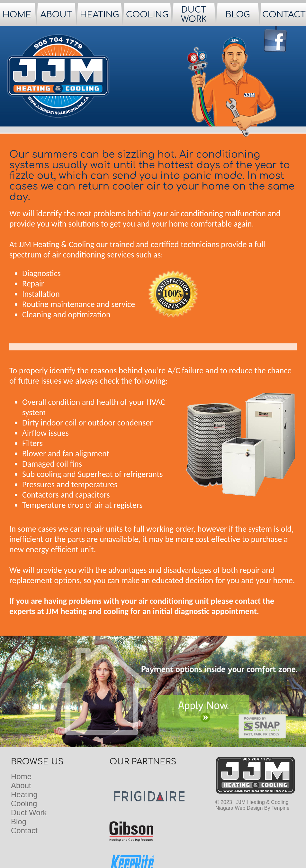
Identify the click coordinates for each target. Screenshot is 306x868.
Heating (24, 794)
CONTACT (284, 15)
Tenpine (281, 808)
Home (21, 776)
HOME (17, 15)
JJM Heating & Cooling (262, 802)
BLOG (238, 15)
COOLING (147, 15)
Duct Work (29, 812)
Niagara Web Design (239, 808)
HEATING (99, 15)
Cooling (24, 803)
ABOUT (56, 15)
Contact (24, 831)
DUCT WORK (194, 14)
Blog (19, 821)
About (21, 785)
